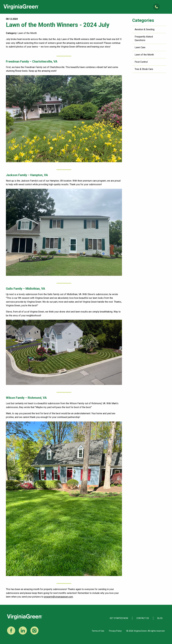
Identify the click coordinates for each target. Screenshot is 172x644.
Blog (160, 618)
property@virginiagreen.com (58, 597)
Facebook (11, 631)
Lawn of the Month (144, 55)
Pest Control (141, 62)
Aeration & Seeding (145, 29)
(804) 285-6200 (156, 7)
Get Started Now (119, 618)
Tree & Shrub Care (144, 69)
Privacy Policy (115, 631)
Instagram (34, 631)
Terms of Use (98, 631)
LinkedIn (23, 631)
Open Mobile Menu (166, 7)
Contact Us (143, 618)
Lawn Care (140, 47)
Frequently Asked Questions (144, 38)
